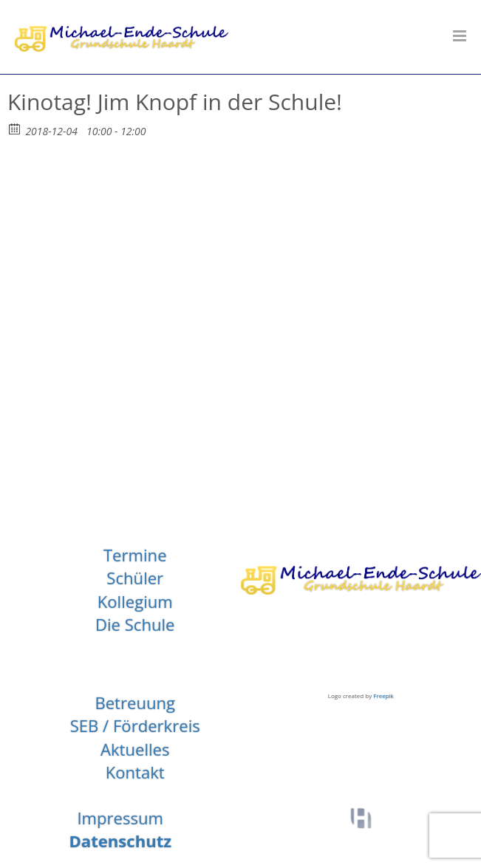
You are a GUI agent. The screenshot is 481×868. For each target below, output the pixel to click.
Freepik (383, 696)
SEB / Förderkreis (135, 725)
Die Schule (135, 624)
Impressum (120, 818)
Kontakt (135, 772)
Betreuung (135, 703)
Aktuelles (135, 749)
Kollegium (135, 601)
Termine (135, 555)
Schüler (135, 578)
